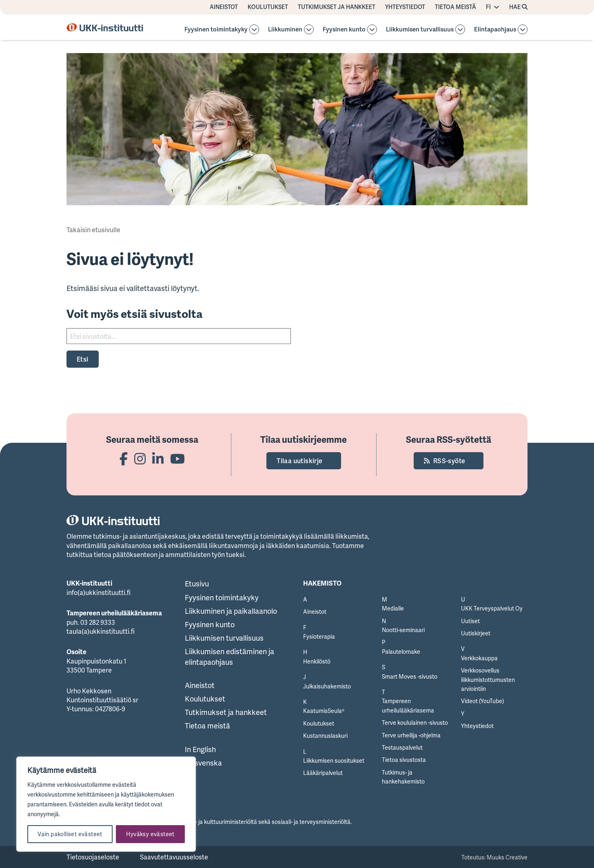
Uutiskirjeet (476, 633)
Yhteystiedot (405, 7)
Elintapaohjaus (495, 30)
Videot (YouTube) (482, 701)
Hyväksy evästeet (150, 834)
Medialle (393, 608)
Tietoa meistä (455, 7)
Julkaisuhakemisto (327, 686)
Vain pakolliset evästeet (70, 834)
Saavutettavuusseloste (174, 857)
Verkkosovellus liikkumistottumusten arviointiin (488, 679)
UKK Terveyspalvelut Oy (492, 608)
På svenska (203, 763)
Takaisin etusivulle (93, 230)
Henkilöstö (317, 661)
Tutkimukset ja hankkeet (337, 7)
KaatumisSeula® (324, 711)
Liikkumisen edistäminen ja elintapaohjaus (229, 656)
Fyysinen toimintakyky (216, 30)
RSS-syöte (449, 461)
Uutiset (470, 621)
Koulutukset (268, 7)
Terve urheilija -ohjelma (411, 735)
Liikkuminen (285, 30)
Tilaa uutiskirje (299, 461)
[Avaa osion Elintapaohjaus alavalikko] (523, 29)
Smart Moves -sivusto (410, 676)
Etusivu (197, 584)
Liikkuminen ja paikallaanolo (231, 611)
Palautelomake (401, 652)
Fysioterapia (319, 636)
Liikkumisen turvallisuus (420, 30)
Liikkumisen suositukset (334, 760)
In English (200, 749)
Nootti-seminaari (403, 630)
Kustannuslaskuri (325, 736)
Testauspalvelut (402, 747)
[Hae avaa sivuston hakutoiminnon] (518, 7)
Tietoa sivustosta (404, 760)
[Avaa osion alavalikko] (254, 29)
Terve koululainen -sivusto (415, 723)
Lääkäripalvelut (323, 773)
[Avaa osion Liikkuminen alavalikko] (309, 29)
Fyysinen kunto (344, 30)
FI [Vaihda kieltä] (488, 7)
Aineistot (224, 7)
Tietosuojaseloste (93, 857)
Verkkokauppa (479, 658)
